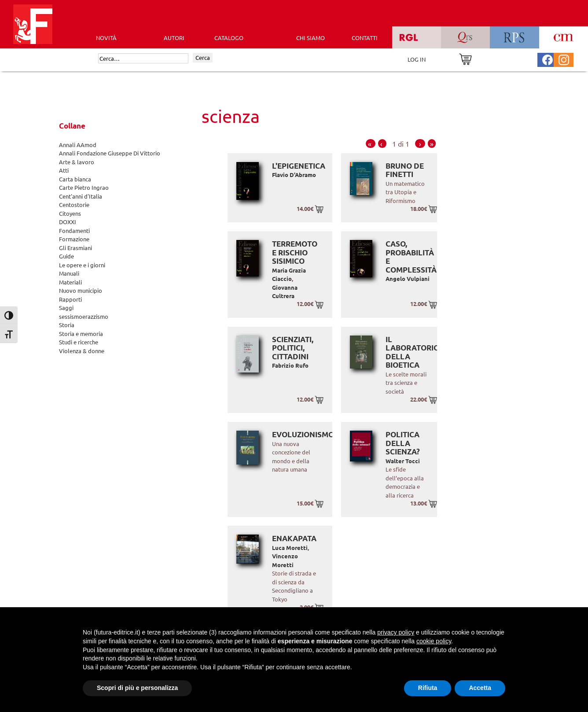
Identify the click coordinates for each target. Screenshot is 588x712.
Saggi (66, 308)
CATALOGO (229, 38)
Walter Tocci (403, 461)
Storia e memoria (81, 334)
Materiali (70, 282)
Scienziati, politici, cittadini (293, 348)
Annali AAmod (78, 145)
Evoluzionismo (303, 434)
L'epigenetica (299, 166)
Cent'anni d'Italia (81, 196)
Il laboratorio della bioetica (412, 352)
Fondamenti (74, 231)
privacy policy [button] (396, 632)
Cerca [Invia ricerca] (203, 57)
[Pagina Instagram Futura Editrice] (564, 59)
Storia (67, 325)
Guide (66, 256)
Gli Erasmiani (75, 248)
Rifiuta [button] (428, 688)
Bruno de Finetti (405, 170)
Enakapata (294, 538)
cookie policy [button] (434, 641)
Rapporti (70, 299)
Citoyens (70, 213)
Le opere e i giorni (82, 265)
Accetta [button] (480, 688)
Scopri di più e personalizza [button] (137, 688)
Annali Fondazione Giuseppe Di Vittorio (110, 153)
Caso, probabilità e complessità (411, 257)
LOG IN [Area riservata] (417, 59)
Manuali (69, 273)
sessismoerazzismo (84, 316)
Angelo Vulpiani (408, 279)
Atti (64, 170)
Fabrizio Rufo (290, 365)
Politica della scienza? (403, 443)
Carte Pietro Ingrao (84, 187)
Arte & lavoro (77, 162)
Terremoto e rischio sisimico (295, 252)
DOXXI (68, 222)
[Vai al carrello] (465, 58)
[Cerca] (143, 59)
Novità (106, 38)
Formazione (74, 239)
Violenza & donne (82, 351)
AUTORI (174, 38)
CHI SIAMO (311, 38)
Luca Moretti (290, 548)
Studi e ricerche (79, 342)
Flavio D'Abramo (294, 175)
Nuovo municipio (81, 290)
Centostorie (74, 205)
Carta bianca (75, 179)
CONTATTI (365, 38)
